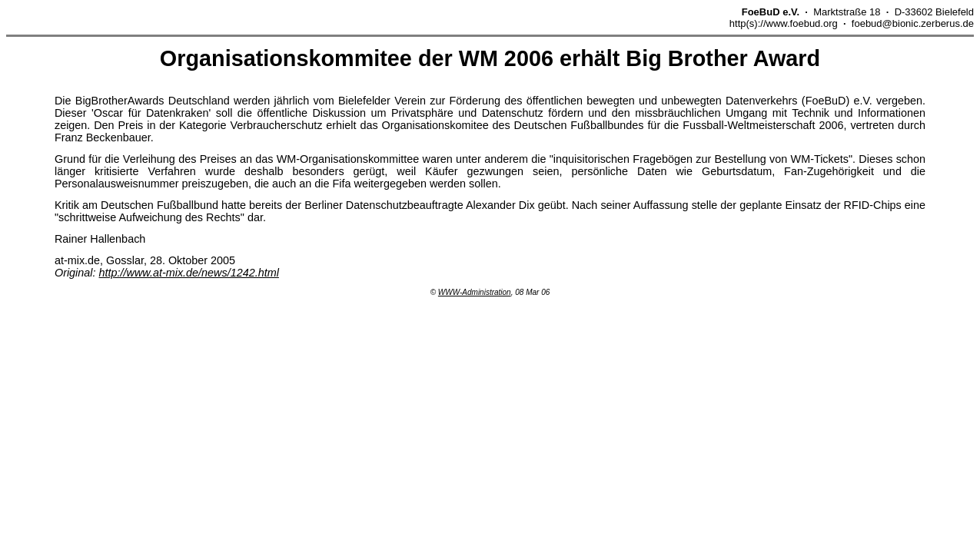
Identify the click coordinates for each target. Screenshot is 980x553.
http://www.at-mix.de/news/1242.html (189, 273)
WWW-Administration (475, 292)
